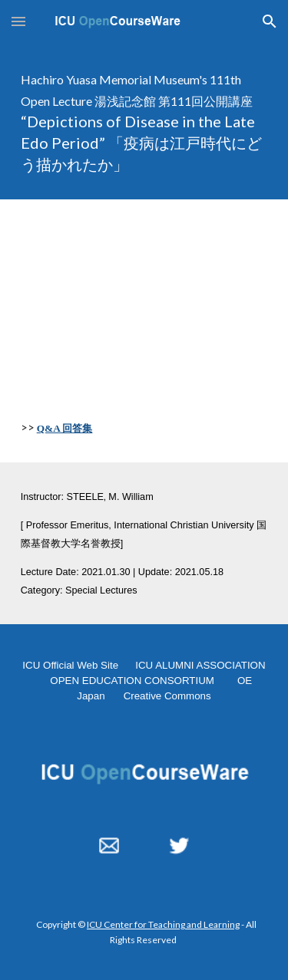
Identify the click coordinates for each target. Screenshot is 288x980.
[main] (144, 121)
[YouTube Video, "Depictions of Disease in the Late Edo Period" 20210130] (144, 292)
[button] (18, 21)
